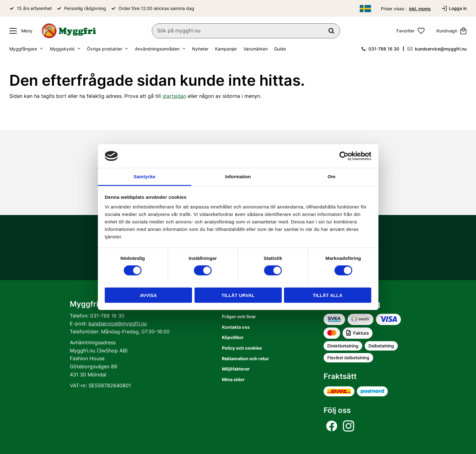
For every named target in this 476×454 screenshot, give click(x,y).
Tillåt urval (238, 295)
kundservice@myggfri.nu (441, 49)
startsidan (174, 96)
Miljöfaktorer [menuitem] (236, 369)
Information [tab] (238, 177)
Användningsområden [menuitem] (157, 49)
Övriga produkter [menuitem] (105, 49)
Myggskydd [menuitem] (62, 49)
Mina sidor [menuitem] (233, 379)
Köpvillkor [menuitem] (233, 337)
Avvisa (149, 295)
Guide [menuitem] (280, 49)
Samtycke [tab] (144, 177)
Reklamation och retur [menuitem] (245, 358)
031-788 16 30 (384, 49)
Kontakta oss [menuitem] (236, 327)
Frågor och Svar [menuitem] (239, 316)
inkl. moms (420, 9)
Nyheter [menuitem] (200, 49)
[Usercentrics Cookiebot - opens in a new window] (344, 156)
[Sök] (331, 31)
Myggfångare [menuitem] (23, 49)
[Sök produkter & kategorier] (246, 31)
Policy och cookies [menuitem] (242, 348)
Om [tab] (332, 177)
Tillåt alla (327, 295)
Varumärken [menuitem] (256, 49)
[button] (19, 31)
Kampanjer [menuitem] (226, 49)
